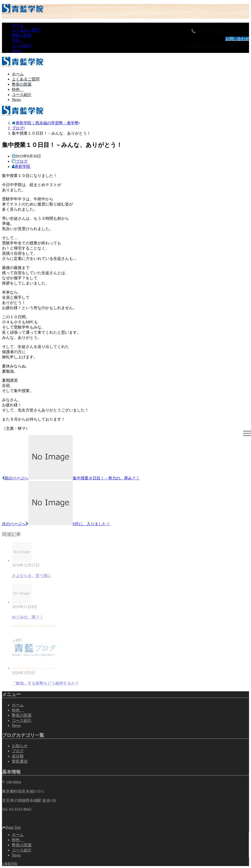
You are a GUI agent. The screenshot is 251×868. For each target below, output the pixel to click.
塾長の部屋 (22, 35)
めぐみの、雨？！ (28, 617)
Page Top (11, 828)
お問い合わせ (237, 39)
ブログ (22, 161)
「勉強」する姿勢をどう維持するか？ (45, 683)
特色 (18, 40)
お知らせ (20, 746)
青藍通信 (20, 761)
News (16, 51)
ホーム (18, 25)
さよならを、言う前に (32, 576)
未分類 (18, 756)
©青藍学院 (10, 864)
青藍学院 (22, 166)
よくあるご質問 (26, 30)
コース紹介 (22, 46)
